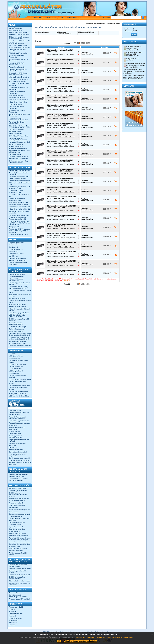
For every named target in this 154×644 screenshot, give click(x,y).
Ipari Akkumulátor (15, 131)
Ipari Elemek (13, 256)
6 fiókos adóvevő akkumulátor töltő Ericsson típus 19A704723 (60, 88)
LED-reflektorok (14, 358)
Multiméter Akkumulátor (17, 98)
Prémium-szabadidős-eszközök (20, 599)
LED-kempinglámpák (16, 371)
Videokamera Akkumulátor (18, 45)
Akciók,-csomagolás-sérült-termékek (18, 554)
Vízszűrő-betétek (15, 431)
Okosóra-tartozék (15, 525)
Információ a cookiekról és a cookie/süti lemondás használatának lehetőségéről (104, 637)
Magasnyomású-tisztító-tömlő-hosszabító (19, 441)
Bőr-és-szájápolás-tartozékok (19, 460)
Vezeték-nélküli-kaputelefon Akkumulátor (18, 60)
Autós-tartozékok (15, 546)
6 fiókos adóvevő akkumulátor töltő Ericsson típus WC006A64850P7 (60, 179)
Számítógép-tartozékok (17, 529)
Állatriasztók (13, 447)
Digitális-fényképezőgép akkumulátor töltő (17, 199)
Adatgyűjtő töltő (14, 227)
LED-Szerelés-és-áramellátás (19, 396)
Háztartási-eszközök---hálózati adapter (19, 310)
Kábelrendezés (14, 512)
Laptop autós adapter (16, 277)
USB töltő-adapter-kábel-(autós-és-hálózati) (17, 316)
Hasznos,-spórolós (15, 516)
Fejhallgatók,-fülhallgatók (18, 488)
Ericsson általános (42, 32)
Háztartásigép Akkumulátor (18, 102)
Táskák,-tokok (14, 507)
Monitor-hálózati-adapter (17, 298)
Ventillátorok (13, 425)
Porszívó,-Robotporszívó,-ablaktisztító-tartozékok (18, 418)
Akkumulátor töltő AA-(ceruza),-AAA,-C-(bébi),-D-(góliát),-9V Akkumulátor (20, 231)
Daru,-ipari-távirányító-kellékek (19, 544)
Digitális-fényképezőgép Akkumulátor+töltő (17, 578)
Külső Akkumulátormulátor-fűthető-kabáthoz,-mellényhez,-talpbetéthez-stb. (20, 150)
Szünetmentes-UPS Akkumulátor (20, 41)
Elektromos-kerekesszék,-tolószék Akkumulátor (18, 70)
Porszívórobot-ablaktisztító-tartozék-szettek (18, 566)
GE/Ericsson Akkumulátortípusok (64, 33)
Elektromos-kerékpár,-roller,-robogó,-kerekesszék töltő (19, 288)
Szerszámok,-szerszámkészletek (20, 514)
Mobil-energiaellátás (16, 144)
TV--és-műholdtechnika (17, 501)
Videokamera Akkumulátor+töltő (20, 575)
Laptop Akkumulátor (16, 28)
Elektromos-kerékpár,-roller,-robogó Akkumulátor (19, 162)
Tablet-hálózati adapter (17, 329)
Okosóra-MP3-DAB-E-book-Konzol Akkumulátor (19, 74)
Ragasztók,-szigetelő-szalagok (19, 423)
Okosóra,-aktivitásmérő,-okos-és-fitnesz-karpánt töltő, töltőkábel (20, 334)
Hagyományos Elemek (17, 243)
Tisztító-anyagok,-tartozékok (19, 536)
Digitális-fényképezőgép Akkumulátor (17, 92)
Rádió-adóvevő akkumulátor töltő (19, 184)
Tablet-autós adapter (16, 331)
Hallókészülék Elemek (17, 254)
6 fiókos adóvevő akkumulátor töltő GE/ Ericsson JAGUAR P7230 (61, 262)
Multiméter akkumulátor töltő (19, 205)
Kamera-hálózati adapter (17, 307)
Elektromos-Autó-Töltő (17, 477)
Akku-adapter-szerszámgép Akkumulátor (18, 174)
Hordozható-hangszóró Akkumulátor (17, 111)
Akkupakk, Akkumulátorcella (19, 156)
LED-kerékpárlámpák (16, 366)
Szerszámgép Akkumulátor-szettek (18, 572)
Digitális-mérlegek (15, 410)
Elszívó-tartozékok (15, 434)
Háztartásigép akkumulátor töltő (20, 209)
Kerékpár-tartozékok (16, 551)
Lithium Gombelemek (16, 249)
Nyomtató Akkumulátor (17, 95)
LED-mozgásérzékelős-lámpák (19, 385)
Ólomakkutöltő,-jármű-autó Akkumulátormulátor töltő (18, 218)
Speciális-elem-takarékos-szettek (20, 569)
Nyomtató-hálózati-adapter (18, 304)
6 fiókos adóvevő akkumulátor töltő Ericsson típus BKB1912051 (60, 152)
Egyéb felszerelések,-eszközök (20, 458)
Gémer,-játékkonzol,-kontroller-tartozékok (19, 519)
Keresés (107, 18)
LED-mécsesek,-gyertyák (18, 364)
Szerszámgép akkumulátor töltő (20, 171)
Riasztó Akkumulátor (16, 146)
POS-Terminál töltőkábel (17, 343)
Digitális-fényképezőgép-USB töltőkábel (19, 320)
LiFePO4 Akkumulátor (16, 43)
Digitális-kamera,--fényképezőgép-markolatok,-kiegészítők (19, 495)
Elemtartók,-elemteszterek (18, 491)
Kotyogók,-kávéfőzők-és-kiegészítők (17, 455)
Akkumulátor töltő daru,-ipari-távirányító (19, 212)
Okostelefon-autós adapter (18, 327)
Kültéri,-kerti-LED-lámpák (18, 394)
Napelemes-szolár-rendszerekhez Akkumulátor (19, 119)
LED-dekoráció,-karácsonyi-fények (19, 361)
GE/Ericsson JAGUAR (113, 23)
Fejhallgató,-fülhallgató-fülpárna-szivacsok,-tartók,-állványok (20, 539)
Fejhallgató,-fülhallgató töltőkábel (20, 346)
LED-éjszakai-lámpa (16, 356)
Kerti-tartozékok (14, 531)
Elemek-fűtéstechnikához (18, 258)
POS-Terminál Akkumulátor (18, 81)
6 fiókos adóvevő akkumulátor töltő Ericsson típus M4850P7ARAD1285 (60, 170)
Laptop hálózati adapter (17, 274)
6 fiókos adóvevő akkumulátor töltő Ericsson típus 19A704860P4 (60, 143)
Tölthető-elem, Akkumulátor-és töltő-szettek (19, 584)
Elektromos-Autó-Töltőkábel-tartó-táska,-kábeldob (19, 480)
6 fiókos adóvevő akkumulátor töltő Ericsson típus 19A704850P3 (60, 106)
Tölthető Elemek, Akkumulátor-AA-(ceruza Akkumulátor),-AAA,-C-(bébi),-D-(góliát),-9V (20, 128)
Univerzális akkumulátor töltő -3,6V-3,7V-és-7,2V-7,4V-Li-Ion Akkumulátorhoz (19, 223)
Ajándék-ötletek (14, 593)
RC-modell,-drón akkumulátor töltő (19, 195)
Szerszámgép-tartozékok (18, 534)
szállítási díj (66, 281)
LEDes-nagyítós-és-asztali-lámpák (18, 382)
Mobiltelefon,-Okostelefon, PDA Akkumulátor (20, 115)
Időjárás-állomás (15, 415)
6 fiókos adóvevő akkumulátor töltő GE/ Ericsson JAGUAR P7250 (61, 271)
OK (59, 641)
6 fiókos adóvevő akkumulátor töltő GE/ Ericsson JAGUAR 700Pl (61, 207)
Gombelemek (14, 247)
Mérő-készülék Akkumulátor (18, 100)
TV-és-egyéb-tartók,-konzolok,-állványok (16, 437)
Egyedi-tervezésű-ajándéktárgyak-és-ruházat (18, 596)
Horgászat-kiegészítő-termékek (20, 142)
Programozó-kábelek (16, 503)
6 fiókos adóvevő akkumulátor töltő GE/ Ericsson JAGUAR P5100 (61, 225)
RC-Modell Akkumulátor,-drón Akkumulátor (19, 84)
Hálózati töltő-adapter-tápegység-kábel (17, 280)
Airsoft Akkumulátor (16, 134)
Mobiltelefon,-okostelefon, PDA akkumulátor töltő (19, 188)
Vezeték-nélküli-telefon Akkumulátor (17, 56)
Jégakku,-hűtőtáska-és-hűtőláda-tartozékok (20, 463)
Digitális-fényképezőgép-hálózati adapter (20, 301)
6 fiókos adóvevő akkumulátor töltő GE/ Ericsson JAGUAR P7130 (61, 243)
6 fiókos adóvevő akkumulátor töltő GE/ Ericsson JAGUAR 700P (61, 198)
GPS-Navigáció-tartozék (17, 522)
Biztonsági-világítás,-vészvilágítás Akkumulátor (18, 139)
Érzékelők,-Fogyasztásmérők (19, 421)
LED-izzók (13, 354)
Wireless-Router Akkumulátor (19, 77)
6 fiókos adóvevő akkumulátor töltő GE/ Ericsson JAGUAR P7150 (61, 253)
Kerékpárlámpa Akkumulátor (19, 159)
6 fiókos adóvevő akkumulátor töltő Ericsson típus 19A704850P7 (60, 124)
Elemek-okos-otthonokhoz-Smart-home (18, 263)
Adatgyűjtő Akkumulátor (17, 67)
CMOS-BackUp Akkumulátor (19, 136)
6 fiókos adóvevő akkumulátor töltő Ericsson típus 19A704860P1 (60, 133)
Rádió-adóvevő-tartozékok (18, 549)
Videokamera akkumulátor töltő (20, 181)
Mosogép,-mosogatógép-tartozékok (18, 444)
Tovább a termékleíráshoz (87, 53)
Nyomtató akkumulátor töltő (18, 202)
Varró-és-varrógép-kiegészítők (19, 412)
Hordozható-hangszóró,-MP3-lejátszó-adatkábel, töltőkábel (19, 338)
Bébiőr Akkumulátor (16, 104)
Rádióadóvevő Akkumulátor (18, 53)
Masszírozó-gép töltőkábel (18, 341)
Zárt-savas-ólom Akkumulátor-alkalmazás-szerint (19, 38)
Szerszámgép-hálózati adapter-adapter (20, 284)
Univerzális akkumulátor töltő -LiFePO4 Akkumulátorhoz (19, 178)
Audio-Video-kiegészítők (17, 505)
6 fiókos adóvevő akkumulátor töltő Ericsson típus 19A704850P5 (60, 115)
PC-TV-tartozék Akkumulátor (19, 79)
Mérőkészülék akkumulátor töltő (20, 207)
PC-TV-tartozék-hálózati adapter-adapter (20, 291)
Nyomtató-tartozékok (16, 527)
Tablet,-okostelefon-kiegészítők (20, 510)
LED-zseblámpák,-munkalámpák (20, 379)
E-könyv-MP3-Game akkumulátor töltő (16, 192)
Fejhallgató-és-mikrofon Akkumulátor (17, 123)
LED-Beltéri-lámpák (16, 369)
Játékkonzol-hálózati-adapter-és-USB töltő (20, 295)
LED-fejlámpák (14, 373)
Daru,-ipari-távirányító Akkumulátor (16, 107)
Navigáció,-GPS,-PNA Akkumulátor (16, 64)
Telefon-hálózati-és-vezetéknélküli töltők (16, 324)
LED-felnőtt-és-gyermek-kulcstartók (17, 376)
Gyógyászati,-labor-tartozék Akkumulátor (18, 88)
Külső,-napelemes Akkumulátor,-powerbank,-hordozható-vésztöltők (20, 49)
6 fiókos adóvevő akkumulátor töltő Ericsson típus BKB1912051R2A (60, 161)
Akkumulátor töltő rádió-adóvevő (96, 23)
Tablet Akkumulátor (16, 30)
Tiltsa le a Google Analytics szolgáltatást (80, 641)
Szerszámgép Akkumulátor (18, 33)
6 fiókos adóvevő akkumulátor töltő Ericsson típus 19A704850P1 (60, 97)
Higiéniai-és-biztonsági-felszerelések (17, 428)
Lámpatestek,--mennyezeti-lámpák (18, 388)
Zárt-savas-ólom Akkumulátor (19, 35)
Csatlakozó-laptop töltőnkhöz (19, 313)
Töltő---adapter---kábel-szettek (19, 581)
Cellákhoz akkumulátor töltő (18, 235)
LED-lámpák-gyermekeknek (19, 391)
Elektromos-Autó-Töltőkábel (19, 474)
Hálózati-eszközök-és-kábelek (19, 498)
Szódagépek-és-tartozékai (18, 452)
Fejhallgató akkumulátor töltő (19, 215)
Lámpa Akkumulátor (16, 154)
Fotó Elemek (13, 252)
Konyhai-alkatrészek (16, 450)
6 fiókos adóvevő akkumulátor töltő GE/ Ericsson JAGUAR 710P (61, 216)
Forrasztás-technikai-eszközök (19, 542)
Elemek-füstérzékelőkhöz (18, 260)
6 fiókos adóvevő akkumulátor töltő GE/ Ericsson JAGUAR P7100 (61, 234)
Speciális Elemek (15, 245)
